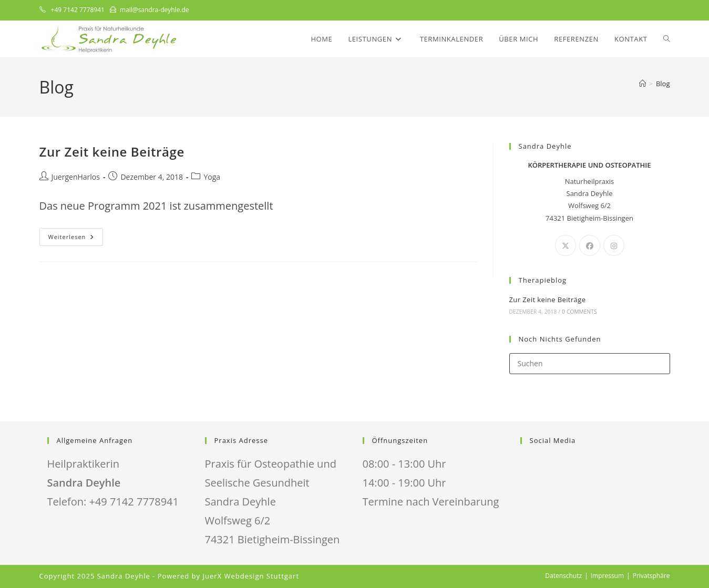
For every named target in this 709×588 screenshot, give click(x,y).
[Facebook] (590, 245)
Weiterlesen (76, 239)
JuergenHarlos (76, 177)
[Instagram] (614, 245)
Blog (663, 84)
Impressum (607, 576)
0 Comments (579, 312)
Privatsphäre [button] (651, 576)
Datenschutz (563, 576)
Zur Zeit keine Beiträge (112, 152)
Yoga (212, 177)
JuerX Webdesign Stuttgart (251, 576)
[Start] (643, 84)
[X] (566, 245)
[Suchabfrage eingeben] (590, 364)
